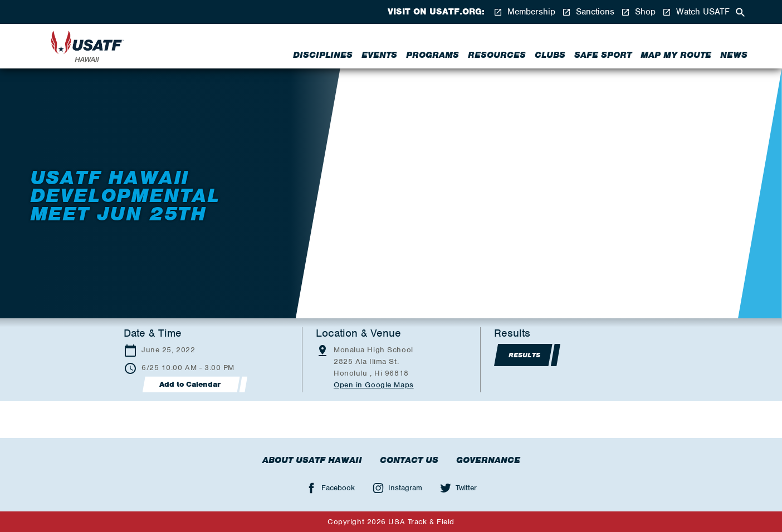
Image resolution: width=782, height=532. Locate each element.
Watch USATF (696, 12)
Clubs (550, 55)
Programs (432, 55)
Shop (638, 12)
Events (379, 55)
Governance (488, 460)
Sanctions (588, 12)
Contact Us (409, 460)
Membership (524, 12)
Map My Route (676, 55)
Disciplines (323, 55)
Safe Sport (603, 55)
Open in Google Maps (374, 385)
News (734, 55)
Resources (497, 55)
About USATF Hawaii (312, 460)
